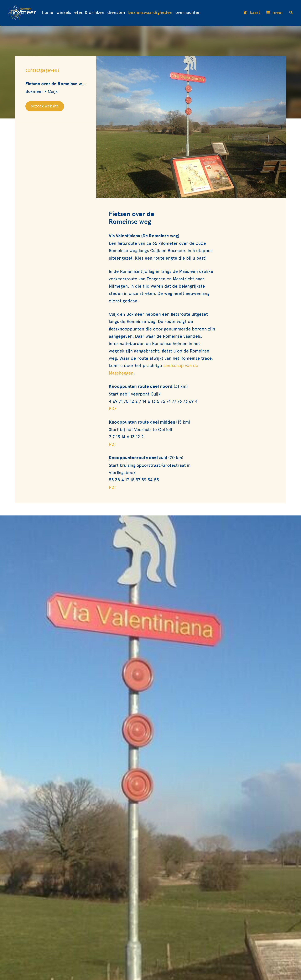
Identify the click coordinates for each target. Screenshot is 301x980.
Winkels (64, 13)
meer (275, 13)
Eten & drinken (89, 13)
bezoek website (45, 106)
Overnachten (188, 13)
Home (48, 13)
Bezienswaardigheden (150, 13)
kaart (252, 13)
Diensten (116, 13)
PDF (113, 409)
